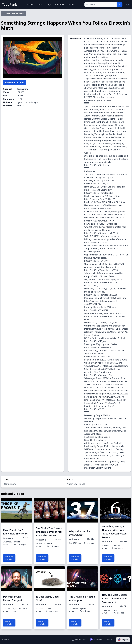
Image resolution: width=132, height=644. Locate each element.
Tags (49, 5)
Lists (40, 5)
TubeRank (6, 640)
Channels (60, 5)
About (109, 640)
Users (71, 5)
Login (127, 5)
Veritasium (22, 89)
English (123, 640)
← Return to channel (14, 14)
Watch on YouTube (15, 83)
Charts (31, 5)
